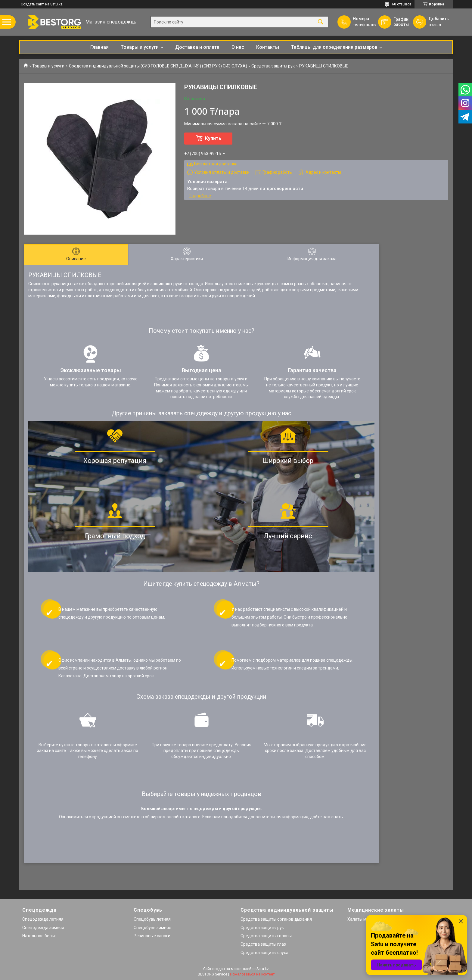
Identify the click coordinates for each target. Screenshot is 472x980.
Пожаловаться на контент (252, 974)
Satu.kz (263, 969)
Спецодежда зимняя (43, 928)
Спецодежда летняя (43, 919)
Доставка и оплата (197, 47)
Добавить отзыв (438, 22)
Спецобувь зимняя (152, 928)
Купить (213, 138)
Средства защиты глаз (263, 944)
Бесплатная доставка (216, 164)
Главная (99, 47)
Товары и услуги (140, 47)
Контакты (268, 47)
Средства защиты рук (273, 66)
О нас (238, 47)
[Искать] (321, 22)
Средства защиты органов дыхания (276, 919)
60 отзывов (402, 4)
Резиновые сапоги (152, 936)
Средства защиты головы (266, 936)
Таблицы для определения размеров (334, 47)
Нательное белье (39, 936)
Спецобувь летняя (152, 919)
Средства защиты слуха (264, 953)
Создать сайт (32, 4)
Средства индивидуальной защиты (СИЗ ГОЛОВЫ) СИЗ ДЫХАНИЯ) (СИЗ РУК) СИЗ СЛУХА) (158, 66)
